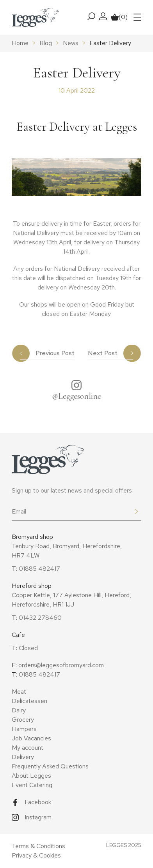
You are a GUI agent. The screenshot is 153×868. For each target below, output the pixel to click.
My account (28, 748)
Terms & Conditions (38, 846)
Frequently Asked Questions (50, 766)
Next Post (103, 353)
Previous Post (55, 353)
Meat (19, 692)
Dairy (19, 710)
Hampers (24, 729)
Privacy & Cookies (36, 855)
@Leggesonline (76, 396)
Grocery (23, 720)
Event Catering (32, 785)
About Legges (31, 776)
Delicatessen (29, 701)
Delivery (23, 757)
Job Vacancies (31, 738)
